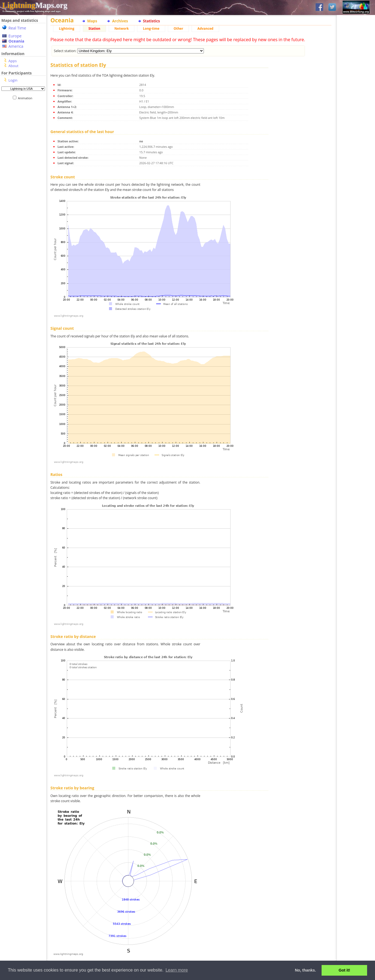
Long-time (151, 29)
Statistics (152, 21)
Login (13, 80)
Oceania (16, 41)
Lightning (67, 29)
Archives (120, 21)
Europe (15, 36)
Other (178, 29)
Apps (13, 61)
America (16, 46)
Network (122, 29)
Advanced (205, 29)
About (13, 66)
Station (94, 29)
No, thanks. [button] (306, 970)
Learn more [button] (177, 970)
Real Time (17, 28)
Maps (92, 21)
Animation (26, 98)
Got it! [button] (344, 970)
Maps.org (35, 5)
